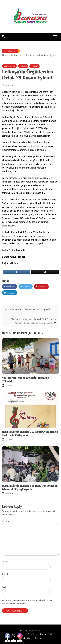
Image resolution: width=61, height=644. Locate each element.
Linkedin (10, 293)
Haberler (35, 66)
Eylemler (23, 66)
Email (6, 574)
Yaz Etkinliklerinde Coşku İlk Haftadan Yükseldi (26, 380)
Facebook (10, 287)
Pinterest (41, 287)
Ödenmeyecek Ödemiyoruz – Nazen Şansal (29, 309)
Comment (8, 521)
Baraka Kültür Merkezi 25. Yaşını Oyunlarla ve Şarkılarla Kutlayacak (30, 434)
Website (6, 587)
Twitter (26, 287)
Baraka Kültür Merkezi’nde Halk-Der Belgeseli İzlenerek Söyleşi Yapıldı (30, 487)
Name (6, 561)
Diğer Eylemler (9, 66)
